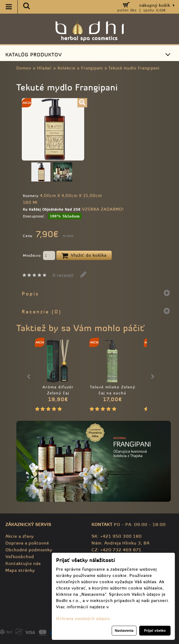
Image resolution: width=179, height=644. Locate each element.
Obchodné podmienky (29, 550)
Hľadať (44, 68)
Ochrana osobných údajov (83, 619)
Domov (24, 68)
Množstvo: (39, 256)
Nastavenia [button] (124, 631)
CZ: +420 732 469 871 (116, 550)
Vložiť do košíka (84, 256)
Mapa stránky (20, 570)
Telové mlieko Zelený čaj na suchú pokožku (113, 393)
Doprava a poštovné (27, 543)
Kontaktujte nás (23, 563)
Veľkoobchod (20, 557)
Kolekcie (66, 68)
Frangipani (92, 68)
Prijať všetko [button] (155, 631)
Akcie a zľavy (20, 536)
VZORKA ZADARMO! (103, 209)
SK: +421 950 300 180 (117, 536)
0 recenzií (63, 275)
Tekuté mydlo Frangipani (134, 68)
